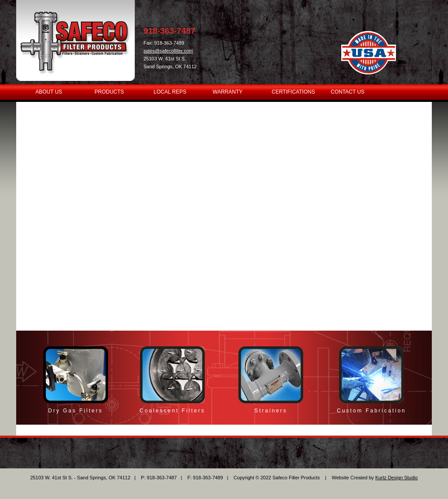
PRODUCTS (109, 92)
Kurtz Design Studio (397, 478)
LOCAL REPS (170, 92)
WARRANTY (227, 92)
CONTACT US (348, 92)
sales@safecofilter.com (168, 51)
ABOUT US (49, 92)
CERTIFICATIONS (293, 92)
